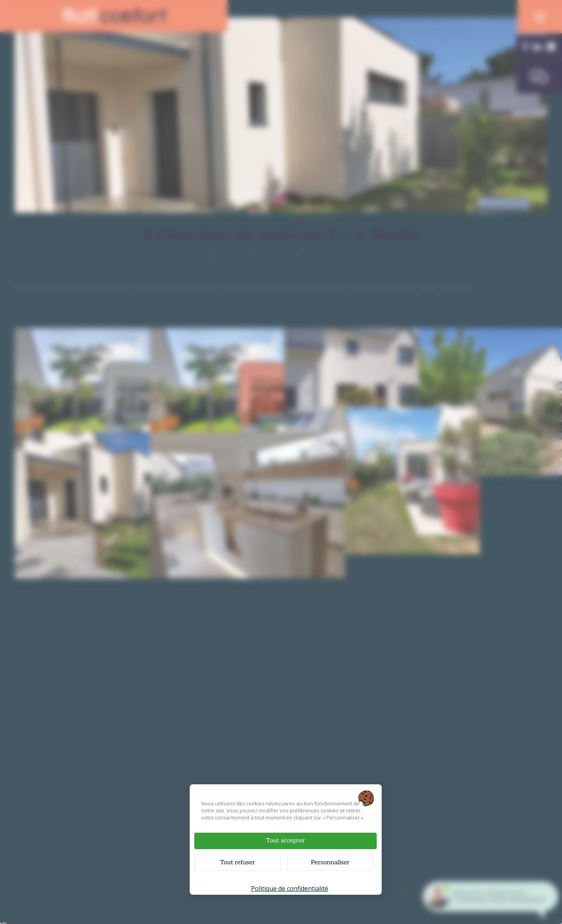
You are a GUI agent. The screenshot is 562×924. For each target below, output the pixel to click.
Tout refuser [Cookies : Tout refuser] (245, 861)
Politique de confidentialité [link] (289, 887)
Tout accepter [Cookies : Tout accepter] (285, 839)
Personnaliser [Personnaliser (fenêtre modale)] (325, 861)
